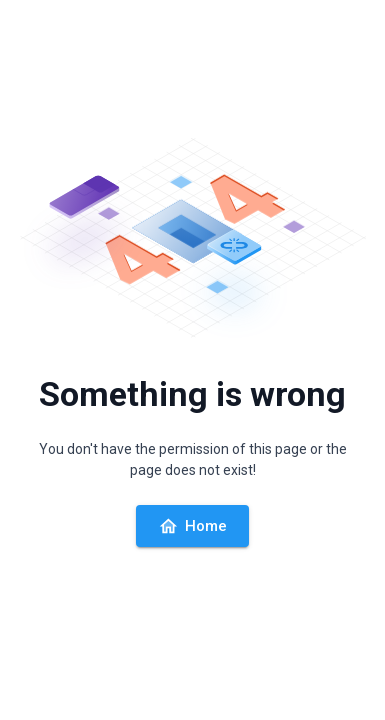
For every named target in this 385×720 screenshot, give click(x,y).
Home (192, 526)
